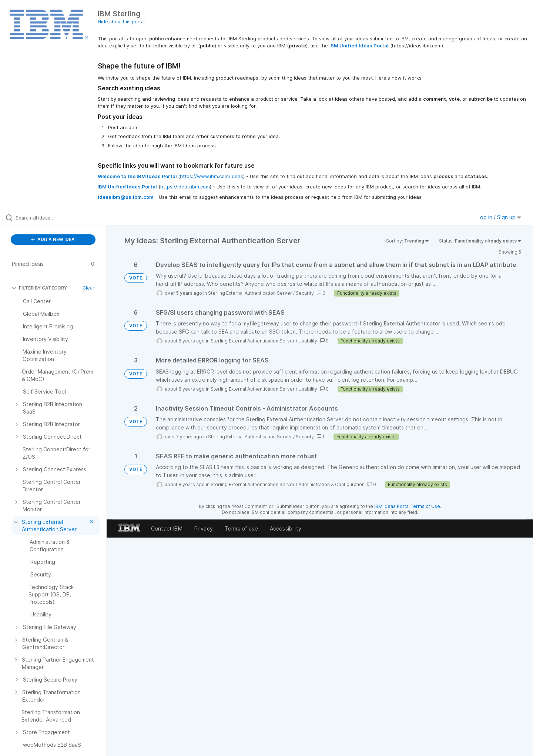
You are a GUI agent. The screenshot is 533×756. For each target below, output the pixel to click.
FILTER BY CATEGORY (39, 288)
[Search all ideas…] (63, 218)
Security (305, 293)
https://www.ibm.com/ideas (212, 176)
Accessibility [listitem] (286, 528)
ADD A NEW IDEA (53, 239)
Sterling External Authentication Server (250, 293)
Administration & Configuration (331, 484)
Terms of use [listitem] (241, 528)
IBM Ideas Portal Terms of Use (407, 506)
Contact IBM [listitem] (167, 528)
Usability (308, 341)
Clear (88, 288)
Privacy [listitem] (204, 528)
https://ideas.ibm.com (185, 187)
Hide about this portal (121, 22)
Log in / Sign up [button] (499, 217)
